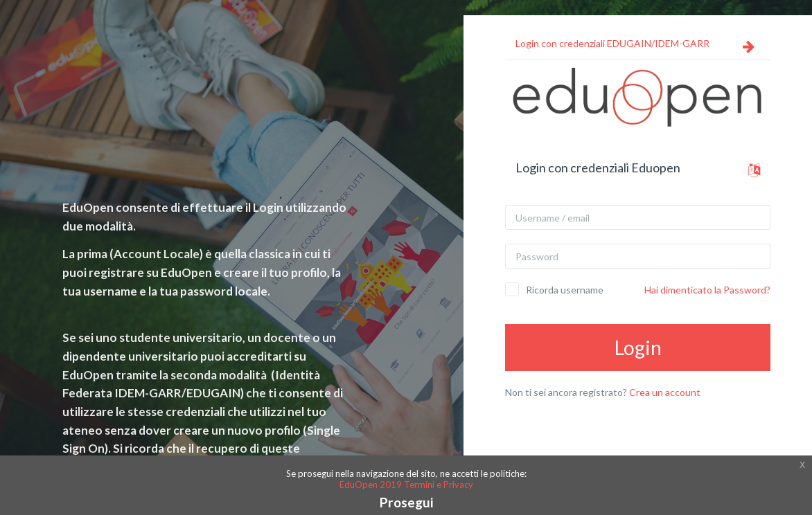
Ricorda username (565, 290)
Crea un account (665, 392)
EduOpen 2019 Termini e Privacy (406, 485)
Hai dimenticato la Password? (707, 290)
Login (638, 347)
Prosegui (406, 502)
